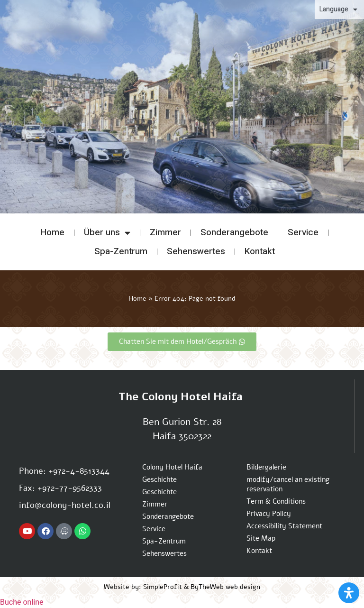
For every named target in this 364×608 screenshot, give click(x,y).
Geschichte (159, 479)
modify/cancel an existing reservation (288, 484)
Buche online (22, 602)
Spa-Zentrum (121, 251)
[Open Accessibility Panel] (349, 593)
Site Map (261, 538)
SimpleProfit (163, 587)
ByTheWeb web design (225, 587)
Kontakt (260, 251)
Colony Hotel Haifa (172, 467)
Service (303, 232)
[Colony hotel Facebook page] (45, 531)
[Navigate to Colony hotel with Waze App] (64, 531)
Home (52, 232)
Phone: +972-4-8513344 (64, 471)
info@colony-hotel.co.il (65, 505)
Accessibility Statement (284, 526)
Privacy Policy (269, 514)
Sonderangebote (234, 232)
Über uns (107, 233)
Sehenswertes (196, 251)
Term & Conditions (276, 501)
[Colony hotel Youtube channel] (27, 531)
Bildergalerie (266, 467)
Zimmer (165, 232)
